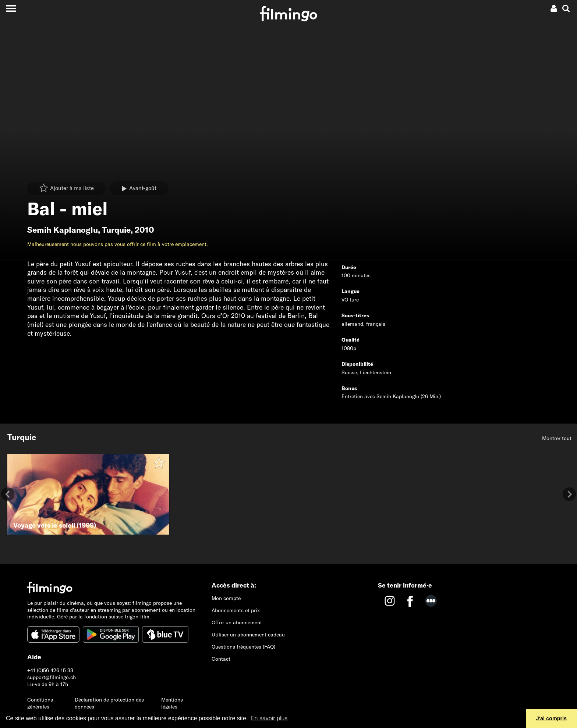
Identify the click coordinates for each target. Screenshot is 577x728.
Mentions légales (172, 703)
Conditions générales (40, 703)
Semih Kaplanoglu (63, 230)
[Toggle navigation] (11, 8)
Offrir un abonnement (237, 622)
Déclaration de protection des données (109, 703)
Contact (221, 659)
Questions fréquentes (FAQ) (243, 647)
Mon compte (226, 598)
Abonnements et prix (236, 610)
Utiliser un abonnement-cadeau (248, 635)
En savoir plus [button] (269, 718)
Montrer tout (557, 438)
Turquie (116, 230)
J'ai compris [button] (551, 718)
